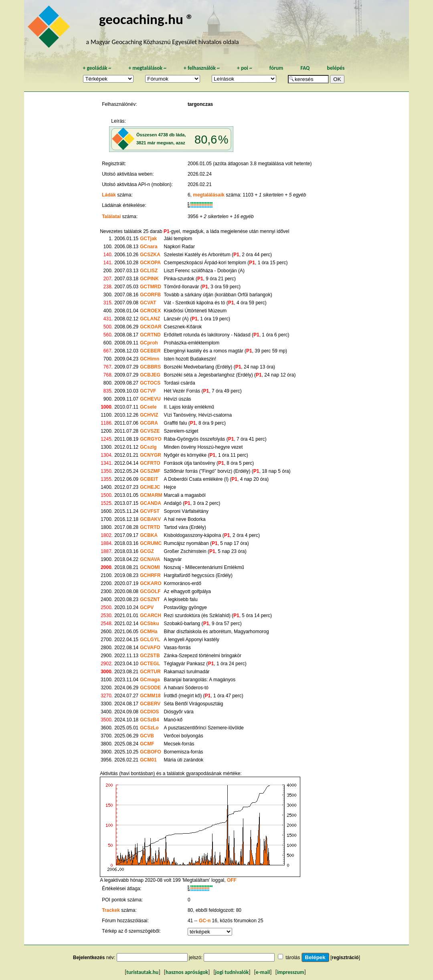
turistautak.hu (142, 972)
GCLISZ (149, 271)
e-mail (263, 972)
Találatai (111, 217)
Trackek (111, 910)
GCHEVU (150, 399)
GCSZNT (150, 599)
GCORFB (150, 295)
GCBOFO (151, 752)
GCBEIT (149, 479)
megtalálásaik (209, 195)
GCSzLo (149, 728)
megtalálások (147, 68)
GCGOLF (150, 591)
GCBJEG (150, 375)
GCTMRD (151, 287)
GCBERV (150, 704)
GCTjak (148, 239)
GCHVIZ (149, 415)
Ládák (109, 195)
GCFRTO (150, 463)
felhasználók (202, 68)
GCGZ (147, 551)
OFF (232, 880)
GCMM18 (150, 696)
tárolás (293, 958)
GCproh (149, 343)
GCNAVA (150, 559)
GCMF (147, 744)
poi (245, 68)
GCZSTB (150, 656)
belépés (336, 68)
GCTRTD (150, 527)
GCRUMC (151, 543)
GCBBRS (150, 367)
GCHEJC (150, 487)
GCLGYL (150, 640)
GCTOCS (150, 383)
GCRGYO (151, 439)
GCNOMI (150, 567)
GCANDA (151, 503)
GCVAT (148, 303)
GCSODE (150, 688)
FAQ (305, 68)
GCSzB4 (149, 720)
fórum (276, 68)
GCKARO (151, 583)
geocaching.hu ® (146, 19)
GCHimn (150, 359)
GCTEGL (150, 664)
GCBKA (149, 535)
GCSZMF (150, 471)
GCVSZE (150, 431)
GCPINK (149, 279)
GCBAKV (150, 519)
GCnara (149, 247)
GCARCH (151, 616)
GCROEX (150, 311)
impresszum (291, 972)
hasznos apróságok (187, 972)
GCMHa (149, 632)
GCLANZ (150, 319)
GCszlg (148, 447)
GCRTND (150, 335)
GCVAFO (150, 648)
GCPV (147, 607)
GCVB (147, 736)
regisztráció (345, 958)
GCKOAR (151, 327)
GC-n (205, 921)
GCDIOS (149, 712)
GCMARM (151, 495)
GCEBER (150, 351)
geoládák (97, 68)
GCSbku (149, 624)
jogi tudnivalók (232, 972)
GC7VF (148, 391)
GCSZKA (150, 255)
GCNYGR (151, 455)
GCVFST (150, 511)
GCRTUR (150, 672)
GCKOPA (150, 263)
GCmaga (150, 680)
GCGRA (149, 423)
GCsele (148, 407)
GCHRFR (150, 575)
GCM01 (148, 760)
